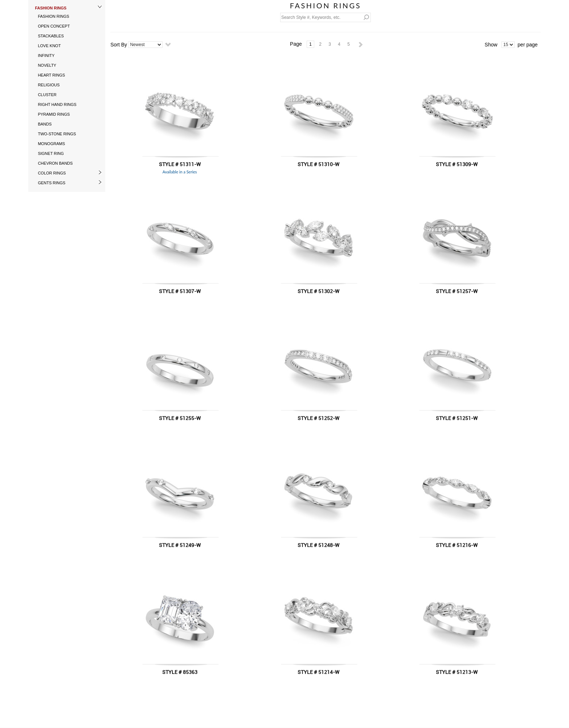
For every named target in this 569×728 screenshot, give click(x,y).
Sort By (119, 45)
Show (491, 45)
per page (527, 45)
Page (296, 44)
